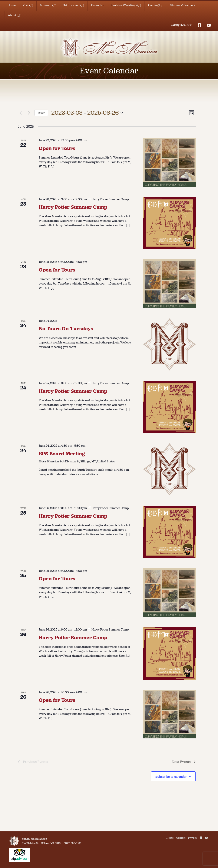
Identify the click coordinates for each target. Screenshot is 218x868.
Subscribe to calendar (171, 777)
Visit (28, 5)
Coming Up (156, 5)
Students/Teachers (183, 5)
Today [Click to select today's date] (41, 113)
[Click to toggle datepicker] (87, 113)
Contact (181, 838)
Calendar (97, 5)
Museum (48, 5)
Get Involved (73, 5)
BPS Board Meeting (62, 454)
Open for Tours (57, 148)
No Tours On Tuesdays (66, 329)
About (14, 15)
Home (12, 5)
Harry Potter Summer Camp (73, 207)
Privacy (193, 838)
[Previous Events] (20, 113)
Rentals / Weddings (126, 5)
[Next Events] (29, 113)
